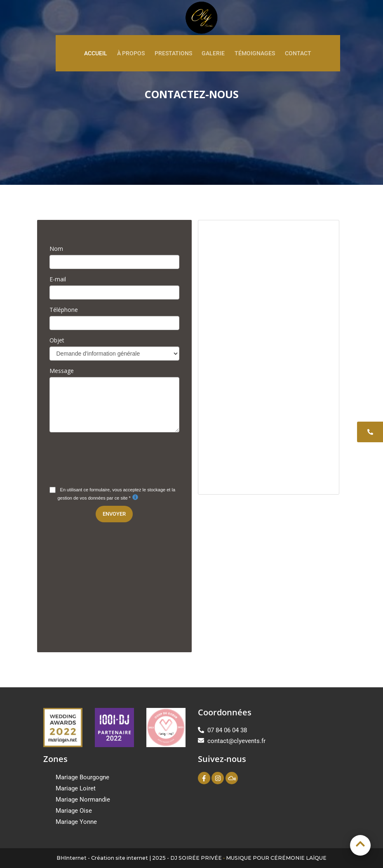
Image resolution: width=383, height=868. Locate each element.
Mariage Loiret (76, 788)
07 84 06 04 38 (222, 730)
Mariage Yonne (76, 822)
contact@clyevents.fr (232, 741)
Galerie (213, 53)
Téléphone (64, 310)
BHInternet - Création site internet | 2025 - (113, 858)
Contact (298, 53)
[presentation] (112, 455)
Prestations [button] (173, 53)
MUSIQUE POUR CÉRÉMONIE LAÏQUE (276, 858)
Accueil (96, 53)
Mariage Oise (74, 811)
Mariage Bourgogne (82, 777)
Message (62, 371)
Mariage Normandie (83, 800)
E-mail (58, 279)
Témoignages (255, 53)
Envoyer (114, 514)
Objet (57, 340)
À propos (131, 53)
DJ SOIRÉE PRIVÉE (196, 858)
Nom (56, 249)
